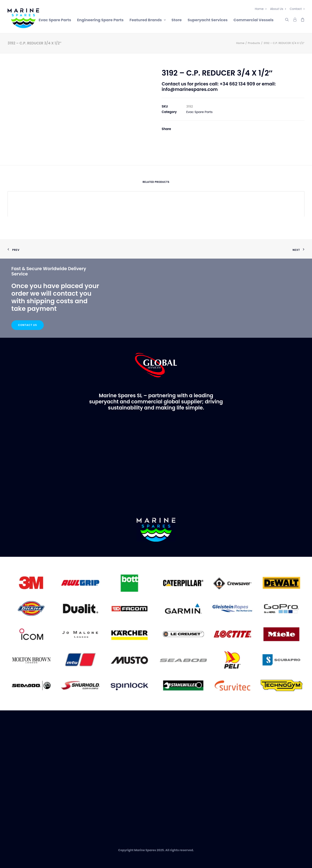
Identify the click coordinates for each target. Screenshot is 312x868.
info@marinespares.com (190, 89)
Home (261, 9)
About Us (278, 9)
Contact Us (28, 325)
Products (254, 43)
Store (177, 20)
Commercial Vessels (254, 20)
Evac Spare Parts (55, 20)
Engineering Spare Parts (100, 20)
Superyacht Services (208, 20)
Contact (297, 9)
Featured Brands (148, 20)
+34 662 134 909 (237, 84)
